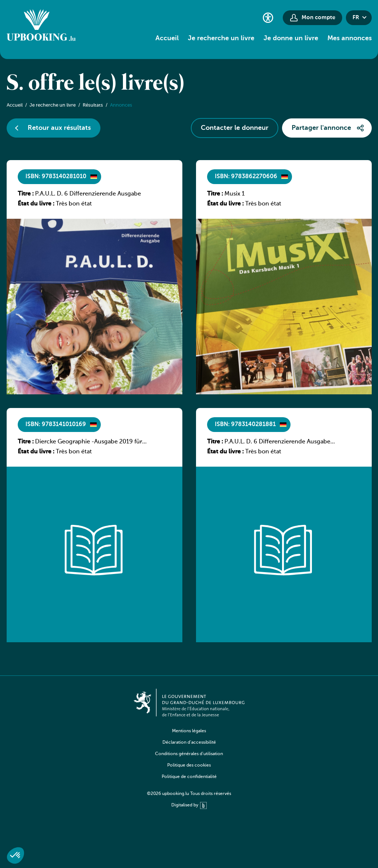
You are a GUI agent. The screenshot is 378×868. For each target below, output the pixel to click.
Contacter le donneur (235, 128)
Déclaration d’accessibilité (189, 743)
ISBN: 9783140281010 (56, 177)
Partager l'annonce (321, 128)
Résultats (93, 105)
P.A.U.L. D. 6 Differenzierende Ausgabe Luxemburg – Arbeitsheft (277, 442)
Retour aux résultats (59, 128)
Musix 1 (235, 194)
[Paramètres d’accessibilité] (268, 18)
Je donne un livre (291, 38)
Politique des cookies (189, 765)
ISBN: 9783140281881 (245, 425)
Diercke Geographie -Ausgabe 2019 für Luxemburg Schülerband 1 (89, 442)
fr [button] (356, 18)
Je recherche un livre (221, 38)
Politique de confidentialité (189, 777)
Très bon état (74, 204)
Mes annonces (350, 38)
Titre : (26, 194)
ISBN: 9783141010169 (56, 425)
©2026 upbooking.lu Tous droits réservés (189, 794)
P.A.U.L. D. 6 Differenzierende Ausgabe (88, 194)
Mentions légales (189, 731)
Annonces (121, 105)
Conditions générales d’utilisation (189, 754)
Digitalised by (189, 805)
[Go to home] (41, 26)
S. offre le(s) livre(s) (96, 84)
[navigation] (189, 759)
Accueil (167, 38)
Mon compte (318, 18)
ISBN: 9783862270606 (246, 177)
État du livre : (36, 204)
